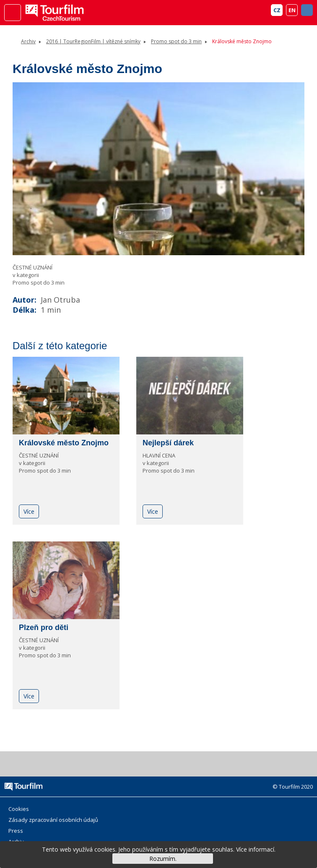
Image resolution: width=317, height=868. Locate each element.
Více (29, 511)
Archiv (28, 41)
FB (307, 10)
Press (16, 831)
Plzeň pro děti (44, 627)
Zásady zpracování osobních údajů (53, 820)
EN (292, 10)
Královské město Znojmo (64, 443)
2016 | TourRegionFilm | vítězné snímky (93, 41)
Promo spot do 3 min (176, 41)
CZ (277, 10)
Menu (13, 13)
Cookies (19, 809)
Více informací (255, 849)
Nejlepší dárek (168, 443)
